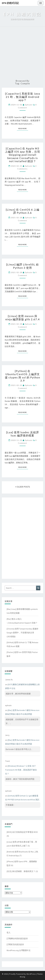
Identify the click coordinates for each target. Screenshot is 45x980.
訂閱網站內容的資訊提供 (17, 938)
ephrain (29, 105)
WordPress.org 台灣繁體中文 (19, 950)
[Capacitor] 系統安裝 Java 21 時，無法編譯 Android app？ (22, 97)
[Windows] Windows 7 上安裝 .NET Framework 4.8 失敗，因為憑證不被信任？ (21, 770)
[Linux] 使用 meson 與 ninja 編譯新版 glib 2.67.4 (22, 318)
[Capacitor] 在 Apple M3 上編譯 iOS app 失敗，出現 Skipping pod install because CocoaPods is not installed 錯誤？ (22, 155)
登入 (9, 933)
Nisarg (23, 977)
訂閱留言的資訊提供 (15, 944)
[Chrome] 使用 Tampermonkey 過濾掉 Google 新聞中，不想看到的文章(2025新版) (22, 633)
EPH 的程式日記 (10, 3)
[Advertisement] (22, 53)
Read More (23, 128)
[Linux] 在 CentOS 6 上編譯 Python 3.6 (23, 211)
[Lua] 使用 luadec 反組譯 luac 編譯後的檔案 (22, 434)
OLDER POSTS (23, 487)
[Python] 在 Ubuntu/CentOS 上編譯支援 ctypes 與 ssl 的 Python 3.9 (22, 376)
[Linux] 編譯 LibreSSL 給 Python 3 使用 (22, 266)
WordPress (31, 974)
